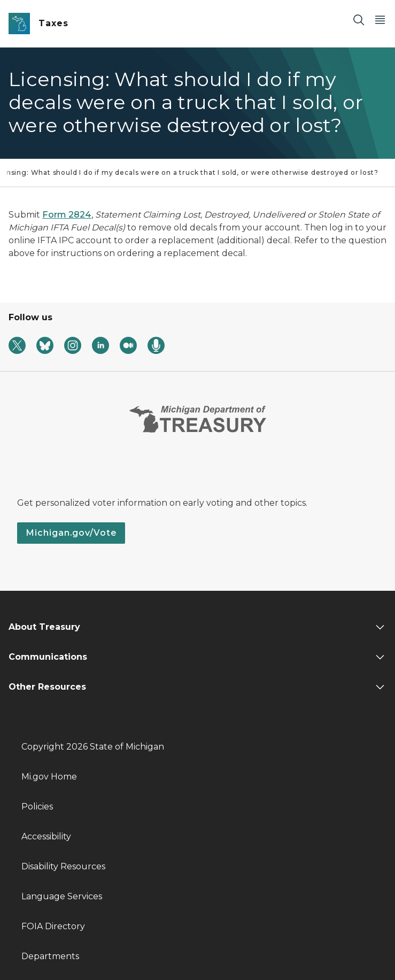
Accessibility (46, 836)
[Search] (359, 20)
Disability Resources (63, 866)
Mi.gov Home (49, 777)
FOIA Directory (53, 926)
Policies (37, 807)
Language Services (62, 896)
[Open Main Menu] (380, 20)
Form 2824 (67, 215)
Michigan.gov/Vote (71, 533)
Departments (50, 956)
